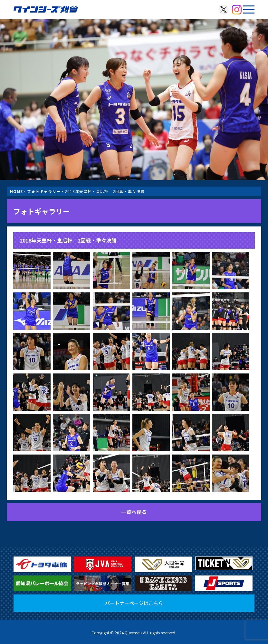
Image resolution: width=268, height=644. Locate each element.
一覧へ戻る (134, 512)
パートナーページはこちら (134, 603)
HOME (16, 191)
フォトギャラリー (44, 191)
